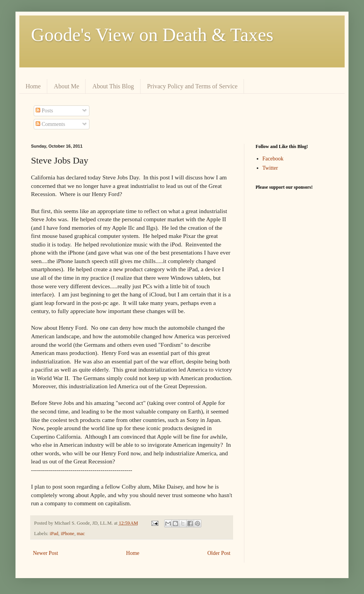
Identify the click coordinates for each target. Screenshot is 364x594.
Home (33, 86)
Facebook (273, 159)
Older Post (219, 553)
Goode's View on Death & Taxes (152, 35)
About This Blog (113, 86)
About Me (66, 86)
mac (81, 534)
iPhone (68, 534)
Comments (50, 124)
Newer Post (45, 553)
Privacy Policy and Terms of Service (192, 86)
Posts (44, 111)
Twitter (270, 168)
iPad (54, 534)
